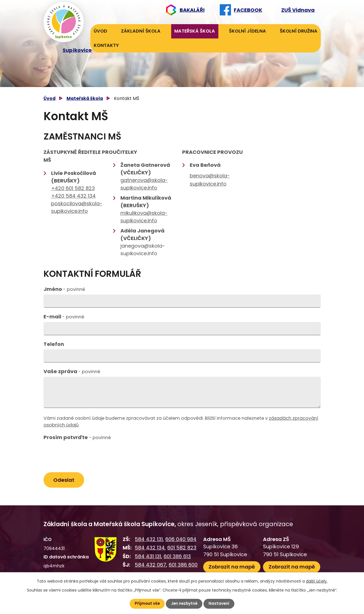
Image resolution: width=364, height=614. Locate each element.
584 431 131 (148, 557)
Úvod (100, 31)
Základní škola (141, 31)
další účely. (317, 581)
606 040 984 (181, 539)
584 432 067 (150, 565)
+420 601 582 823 (73, 188)
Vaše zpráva (72, 371)
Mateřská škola (195, 31)
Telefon (54, 344)
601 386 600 (183, 565)
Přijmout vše (147, 604)
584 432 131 (149, 539)
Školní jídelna (248, 31)
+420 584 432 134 (73, 196)
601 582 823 (182, 548)
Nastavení (220, 604)
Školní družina (299, 31)
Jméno (64, 289)
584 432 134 (150, 548)
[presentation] (86, 456)
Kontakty (106, 45)
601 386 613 (177, 557)
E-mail (64, 317)
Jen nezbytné (184, 604)
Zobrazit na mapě (232, 567)
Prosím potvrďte (77, 437)
